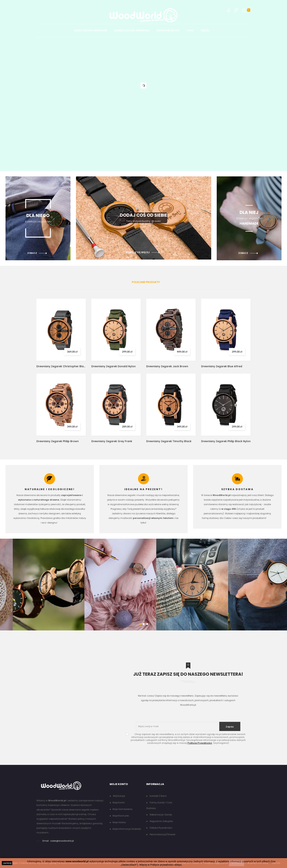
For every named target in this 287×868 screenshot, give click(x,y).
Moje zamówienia (122, 809)
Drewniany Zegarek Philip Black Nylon (226, 441)
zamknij (7, 863)
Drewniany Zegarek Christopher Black (61, 366)
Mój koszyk (119, 796)
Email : (46, 841)
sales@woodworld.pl (62, 841)
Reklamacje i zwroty (161, 815)
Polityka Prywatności (161, 828)
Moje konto (119, 803)
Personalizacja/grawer (162, 834)
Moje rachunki (121, 816)
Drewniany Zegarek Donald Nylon (113, 366)
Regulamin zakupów (161, 821)
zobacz (32, 253)
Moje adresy (119, 822)
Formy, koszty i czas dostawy (159, 805)
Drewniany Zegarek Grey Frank (112, 441)
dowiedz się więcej (138, 252)
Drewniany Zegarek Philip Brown (58, 441)
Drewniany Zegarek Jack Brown (167, 366)
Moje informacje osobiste (127, 829)
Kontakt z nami (158, 796)
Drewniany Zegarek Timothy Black (169, 441)
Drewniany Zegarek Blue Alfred (222, 366)
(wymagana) (188, 739)
